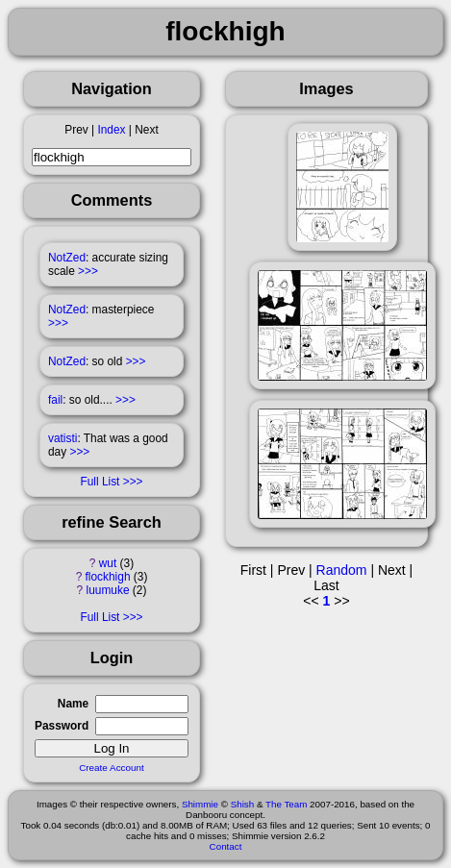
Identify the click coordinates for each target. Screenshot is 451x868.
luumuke (108, 590)
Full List (100, 482)
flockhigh (108, 577)
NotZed (67, 258)
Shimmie (200, 804)
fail (55, 400)
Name (73, 704)
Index (111, 130)
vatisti (63, 438)
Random (342, 570)
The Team (286, 804)
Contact (226, 846)
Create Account (112, 768)
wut (108, 563)
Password (62, 726)
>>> (88, 271)
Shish (243, 804)
